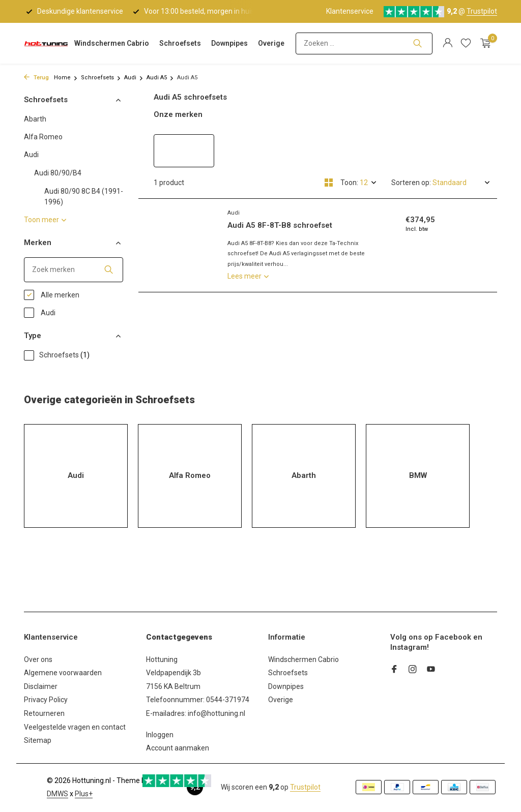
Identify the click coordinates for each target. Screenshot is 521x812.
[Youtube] (431, 670)
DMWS (57, 794)
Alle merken (52, 295)
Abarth (35, 119)
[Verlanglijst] (466, 43)
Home (66, 78)
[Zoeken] (364, 43)
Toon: (349, 183)
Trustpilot (482, 11)
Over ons (38, 659)
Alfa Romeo (43, 137)
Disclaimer (41, 686)
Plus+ (84, 794)
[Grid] (329, 183)
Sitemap (38, 740)
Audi (134, 78)
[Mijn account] (447, 43)
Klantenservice (350, 11)
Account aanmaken (178, 748)
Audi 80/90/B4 (58, 173)
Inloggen (160, 735)
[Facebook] (394, 670)
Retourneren (44, 713)
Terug (36, 78)
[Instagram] (413, 670)
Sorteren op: (411, 183)
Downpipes (229, 43)
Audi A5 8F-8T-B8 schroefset (280, 225)
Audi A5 (160, 78)
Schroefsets (180, 43)
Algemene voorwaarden (63, 673)
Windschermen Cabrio (112, 43)
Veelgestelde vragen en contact (75, 727)
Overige (271, 43)
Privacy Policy (46, 700)
